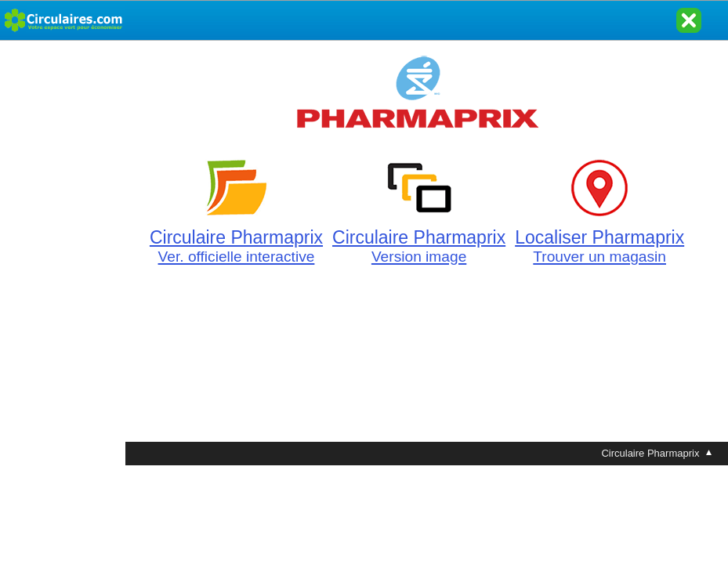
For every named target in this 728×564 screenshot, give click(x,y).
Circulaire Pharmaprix (236, 238)
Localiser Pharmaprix (599, 238)
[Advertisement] (63, 276)
